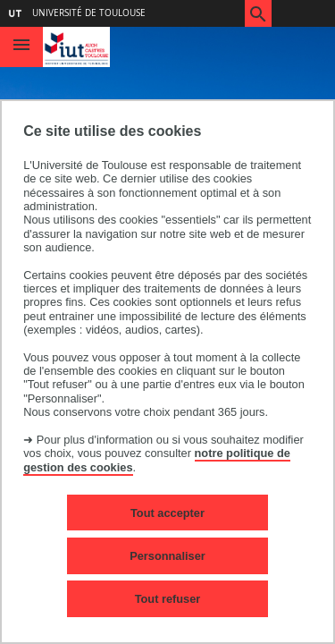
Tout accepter (167, 513)
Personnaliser (167, 556)
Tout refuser (168, 599)
